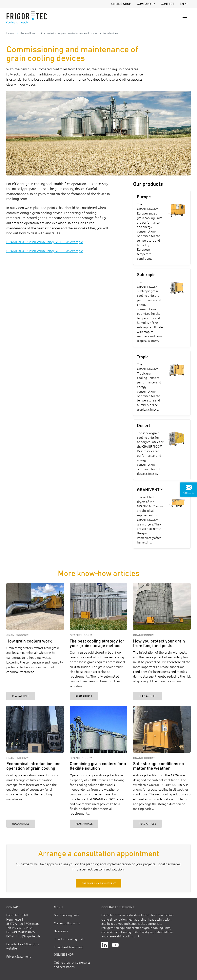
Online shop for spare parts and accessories (72, 964)
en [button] (182, 4)
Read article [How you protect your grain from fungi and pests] (147, 696)
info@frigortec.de (28, 936)
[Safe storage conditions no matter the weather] (162, 729)
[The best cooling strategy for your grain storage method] (98, 607)
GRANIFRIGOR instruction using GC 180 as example (45, 242)
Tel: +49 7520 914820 (20, 928)
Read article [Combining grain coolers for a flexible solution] (84, 823)
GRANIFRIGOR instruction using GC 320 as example (45, 251)
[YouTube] (115, 945)
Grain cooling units (67, 915)
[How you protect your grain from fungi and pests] (162, 607)
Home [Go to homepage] (10, 33)
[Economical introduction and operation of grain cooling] (35, 729)
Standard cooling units (69, 939)
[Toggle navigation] (185, 18)
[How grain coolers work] (35, 607)
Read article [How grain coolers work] (21, 696)
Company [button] (144, 4)
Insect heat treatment (68, 947)
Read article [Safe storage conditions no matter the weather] (147, 823)
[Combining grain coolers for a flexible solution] (98, 729)
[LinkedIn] (105, 945)
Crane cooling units (67, 923)
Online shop (121, 4)
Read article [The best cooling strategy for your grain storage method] (84, 696)
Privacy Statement (19, 956)
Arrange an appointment (99, 883)
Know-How (28, 33)
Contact (167, 4)
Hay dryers (61, 931)
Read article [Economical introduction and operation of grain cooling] (21, 823)
